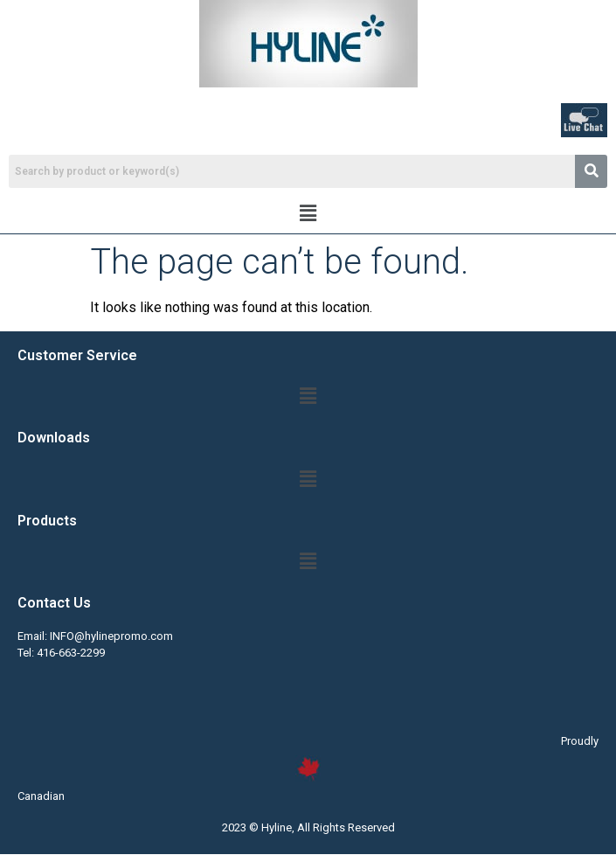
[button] (308, 213)
